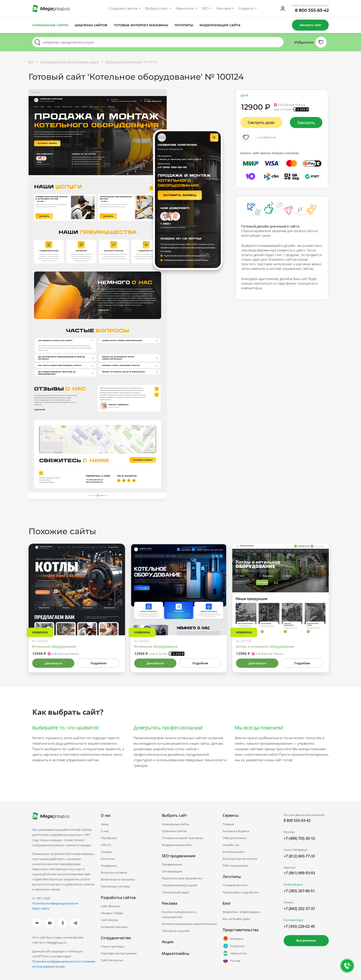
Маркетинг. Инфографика (241, 912)
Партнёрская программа (119, 953)
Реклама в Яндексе (236, 831)
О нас (105, 831)
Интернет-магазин (114, 927)
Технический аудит (176, 892)
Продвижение (172, 864)
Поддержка (109, 866)
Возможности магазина (118, 879)
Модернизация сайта (220, 25)
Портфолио (109, 838)
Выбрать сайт (157, 9)
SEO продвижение (179, 856)
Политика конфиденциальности (55, 903)
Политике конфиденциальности (55, 961)
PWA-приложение (235, 866)
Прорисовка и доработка (241, 892)
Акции (168, 942)
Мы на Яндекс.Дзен (236, 919)
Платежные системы (115, 886)
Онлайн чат (231, 845)
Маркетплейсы (176, 954)
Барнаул (290, 867)
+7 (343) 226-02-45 (299, 926)
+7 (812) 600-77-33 (299, 856)
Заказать (306, 122)
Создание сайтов (123, 9)
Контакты (108, 859)
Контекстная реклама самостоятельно (189, 924)
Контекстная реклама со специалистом (179, 914)
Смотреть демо (261, 122)
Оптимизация (172, 871)
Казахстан (234, 946)
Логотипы (184, 25)
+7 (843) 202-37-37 (299, 909)
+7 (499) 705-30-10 (299, 838)
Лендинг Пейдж (112, 913)
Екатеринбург (294, 920)
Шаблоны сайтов (91, 25)
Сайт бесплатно (112, 960)
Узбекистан (235, 953)
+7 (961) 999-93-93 (299, 873)
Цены (105, 824)
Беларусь (233, 939)
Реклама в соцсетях (176, 931)
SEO (205, 9)
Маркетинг (185, 9)
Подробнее (98, 663)
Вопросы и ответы (114, 872)
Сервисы (246, 9)
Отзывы (106, 852)
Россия (231, 961)
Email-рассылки (234, 852)
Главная (228, 824)
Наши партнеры (113, 946)
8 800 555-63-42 (312, 10)
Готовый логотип (235, 885)
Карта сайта (41, 908)
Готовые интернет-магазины (141, 25)
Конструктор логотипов (240, 859)
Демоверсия (53, 663)
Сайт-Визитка (110, 906)
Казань (289, 902)
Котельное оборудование (54, 646)
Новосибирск (293, 884)
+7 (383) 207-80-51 (299, 891)
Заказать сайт (310, 25)
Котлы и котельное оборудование (265, 646)
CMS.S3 (106, 845)
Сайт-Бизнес (110, 920)
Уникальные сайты (50, 25)
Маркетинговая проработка (182, 878)
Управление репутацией (179, 885)
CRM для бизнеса (235, 838)
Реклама (224, 9)
